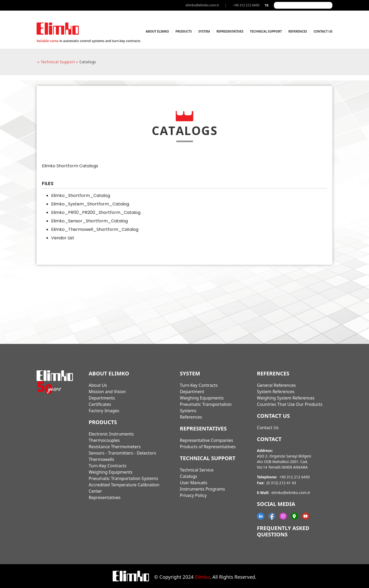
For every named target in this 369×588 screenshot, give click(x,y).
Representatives (105, 497)
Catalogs (189, 476)
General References (276, 385)
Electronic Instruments (111, 434)
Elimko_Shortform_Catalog (81, 196)
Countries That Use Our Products (290, 404)
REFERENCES (298, 31)
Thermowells (102, 459)
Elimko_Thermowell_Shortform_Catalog (95, 229)
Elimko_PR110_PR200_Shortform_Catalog (96, 212)
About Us (98, 385)
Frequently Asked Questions (283, 531)
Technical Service (197, 470)
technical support (58, 62)
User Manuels (194, 483)
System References (276, 392)
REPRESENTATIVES (230, 31)
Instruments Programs (203, 489)
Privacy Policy (193, 495)
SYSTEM (204, 31)
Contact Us (268, 428)
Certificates (100, 404)
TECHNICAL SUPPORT (266, 31)
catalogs (88, 62)
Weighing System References (286, 398)
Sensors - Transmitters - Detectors (122, 453)
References (191, 417)
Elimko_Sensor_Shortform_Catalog (89, 221)
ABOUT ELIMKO (157, 31)
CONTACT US (323, 31)
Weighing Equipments (111, 472)
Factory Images (104, 411)
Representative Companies (207, 440)
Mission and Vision (107, 392)
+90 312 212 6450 (294, 477)
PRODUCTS (184, 31)
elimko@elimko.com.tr (291, 493)
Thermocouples (104, 440)
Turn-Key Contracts (108, 466)
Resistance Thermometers (115, 447)
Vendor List (63, 238)
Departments (102, 398)
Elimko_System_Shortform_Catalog (90, 204)
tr (267, 5)
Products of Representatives (208, 447)
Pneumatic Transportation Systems (124, 478)
